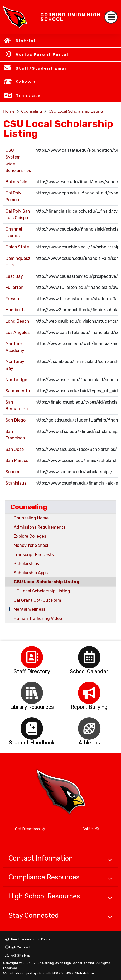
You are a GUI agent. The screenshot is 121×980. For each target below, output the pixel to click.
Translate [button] (28, 96)
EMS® (68, 973)
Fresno (12, 299)
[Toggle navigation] (111, 17)
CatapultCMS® (49, 973)
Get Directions (30, 829)
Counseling (32, 111)
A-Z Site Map (18, 955)
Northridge (16, 380)
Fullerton (14, 287)
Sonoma (14, 472)
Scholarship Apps (31, 573)
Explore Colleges (30, 536)
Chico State (17, 247)
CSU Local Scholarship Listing (76, 111)
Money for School (31, 545)
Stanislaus (16, 483)
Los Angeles (18, 333)
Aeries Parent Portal (42, 55)
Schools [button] (26, 82)
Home (9, 111)
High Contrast (20, 947)
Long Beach (17, 321)
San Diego (16, 420)
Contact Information (41, 858)
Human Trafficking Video (38, 618)
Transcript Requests (34, 555)
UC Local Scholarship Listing (42, 591)
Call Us (91, 829)
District (26, 41)
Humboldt (15, 310)
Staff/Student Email (42, 68)
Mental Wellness (30, 609)
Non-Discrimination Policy (28, 939)
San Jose (15, 449)
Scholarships (26, 564)
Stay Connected (34, 915)
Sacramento (18, 391)
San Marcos (17, 460)
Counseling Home (31, 518)
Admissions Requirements (40, 527)
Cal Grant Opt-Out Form (37, 600)
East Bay (14, 276)
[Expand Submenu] (9, 609)
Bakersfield (16, 182)
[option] (32, 657)
